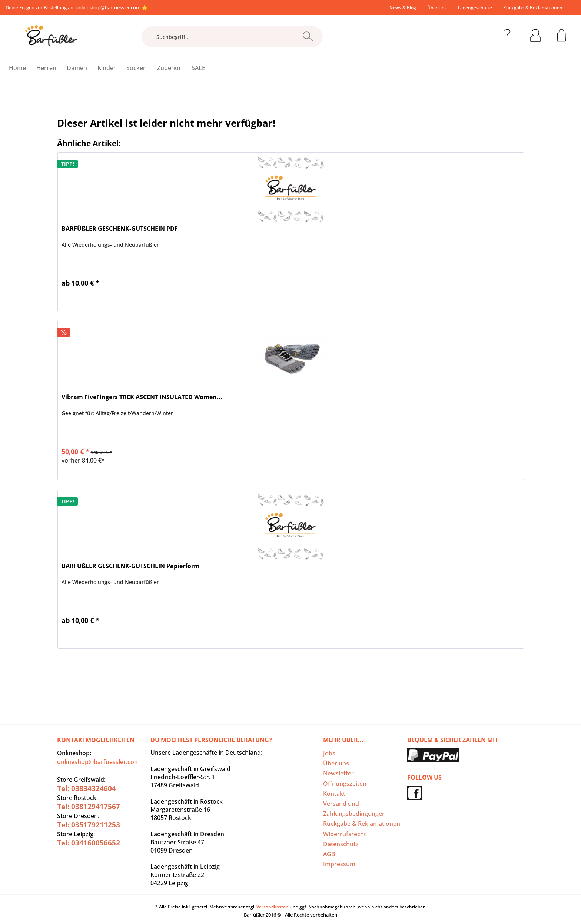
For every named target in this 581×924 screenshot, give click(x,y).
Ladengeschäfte (475, 8)
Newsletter (338, 773)
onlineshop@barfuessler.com (108, 7)
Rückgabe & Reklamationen (533, 8)
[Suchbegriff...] (232, 37)
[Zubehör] (169, 68)
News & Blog (403, 8)
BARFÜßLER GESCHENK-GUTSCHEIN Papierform (131, 566)
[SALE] (198, 68)
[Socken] (137, 68)
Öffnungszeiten (345, 784)
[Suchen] (308, 37)
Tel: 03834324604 (87, 788)
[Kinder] (107, 68)
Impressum (339, 864)
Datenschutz (341, 844)
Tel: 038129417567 (89, 807)
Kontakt (334, 794)
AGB (329, 854)
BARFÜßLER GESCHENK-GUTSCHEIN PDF (120, 229)
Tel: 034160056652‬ (89, 843)
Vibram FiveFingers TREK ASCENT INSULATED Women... (142, 397)
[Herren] (46, 68)
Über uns (437, 8)
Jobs (329, 753)
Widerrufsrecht (345, 834)
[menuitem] (403, 8)
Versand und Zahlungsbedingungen (354, 809)
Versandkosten (273, 907)
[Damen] (77, 68)
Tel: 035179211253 (89, 825)
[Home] (17, 68)
